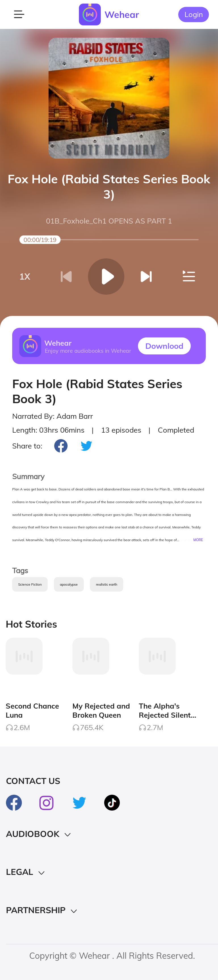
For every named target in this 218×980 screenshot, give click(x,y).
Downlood (164, 346)
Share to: (27, 446)
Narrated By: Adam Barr (53, 416)
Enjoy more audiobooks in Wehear (88, 350)
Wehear (122, 14)
